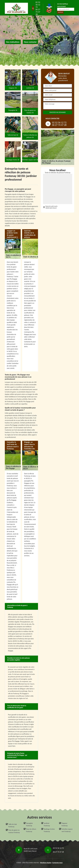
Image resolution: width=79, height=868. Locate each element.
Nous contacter (30, 42)
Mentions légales (46, 863)
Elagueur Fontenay (65, 824)
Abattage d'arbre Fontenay (49, 830)
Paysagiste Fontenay (29, 824)
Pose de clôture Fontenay (31, 830)
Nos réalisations (13, 42)
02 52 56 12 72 (38, 5)
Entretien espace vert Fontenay (67, 830)
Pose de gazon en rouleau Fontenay (14, 831)
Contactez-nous (57, 863)
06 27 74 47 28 (38, 12)
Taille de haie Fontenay (13, 825)
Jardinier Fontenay (47, 824)
